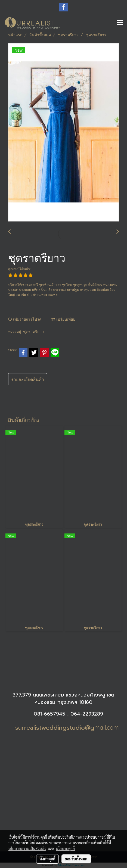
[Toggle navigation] (120, 23)
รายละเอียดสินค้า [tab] (28, 379)
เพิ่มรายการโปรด (25, 319)
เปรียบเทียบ (63, 319)
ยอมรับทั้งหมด (76, 859)
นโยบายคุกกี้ (65, 848)
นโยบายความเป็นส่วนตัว (27, 848)
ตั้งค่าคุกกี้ (47, 859)
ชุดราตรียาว (33, 332)
